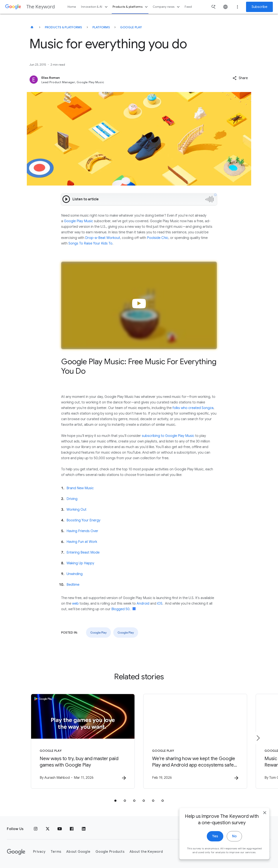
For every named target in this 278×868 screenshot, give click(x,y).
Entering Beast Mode (83, 553)
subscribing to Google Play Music (168, 436)
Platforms (101, 27)
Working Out (76, 510)
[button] (240, 78)
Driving (72, 499)
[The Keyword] (32, 27)
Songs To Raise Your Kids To (90, 243)
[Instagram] (36, 829)
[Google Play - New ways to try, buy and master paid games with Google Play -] (83, 741)
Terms (56, 852)
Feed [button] (188, 7)
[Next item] (258, 738)
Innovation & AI (95, 7)
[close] (265, 815)
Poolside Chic (158, 238)
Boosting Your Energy (83, 520)
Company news (167, 7)
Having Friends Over (82, 531)
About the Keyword (146, 852)
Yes (215, 839)
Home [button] (72, 7)
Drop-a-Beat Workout (103, 238)
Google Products (110, 852)
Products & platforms (131, 7)
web (75, 604)
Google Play (131, 27)
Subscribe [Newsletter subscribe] (259, 7)
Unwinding (75, 574)
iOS (160, 604)
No (234, 839)
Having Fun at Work (82, 542)
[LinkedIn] (84, 829)
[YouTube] (60, 829)
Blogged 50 (120, 609)
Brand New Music (80, 488)
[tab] (115, 801)
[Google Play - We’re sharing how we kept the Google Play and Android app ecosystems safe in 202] (195, 741)
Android (143, 604)
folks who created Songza (193, 408)
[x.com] (48, 829)
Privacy (39, 852)
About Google (78, 852)
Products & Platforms (63, 27)
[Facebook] (72, 829)
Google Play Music (79, 221)
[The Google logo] (16, 852)
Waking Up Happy (80, 563)
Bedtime (73, 585)
